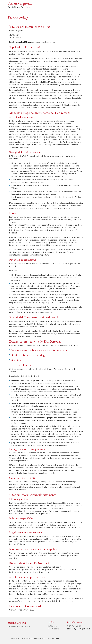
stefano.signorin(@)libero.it (78, 629)
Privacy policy (42, 638)
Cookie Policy (54, 638)
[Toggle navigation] (81, 5)
